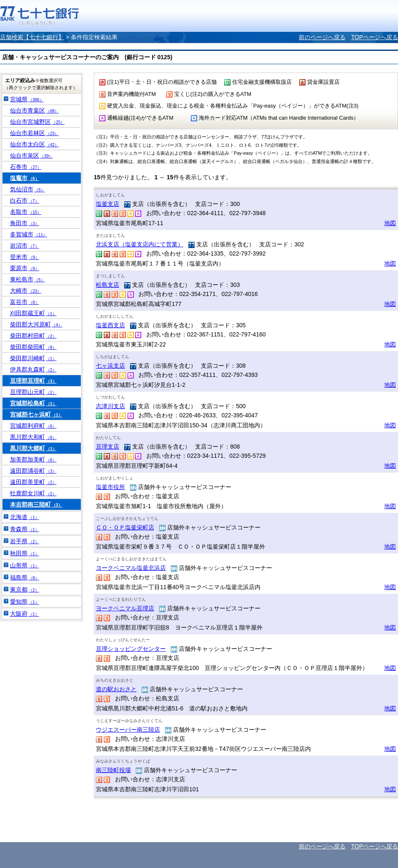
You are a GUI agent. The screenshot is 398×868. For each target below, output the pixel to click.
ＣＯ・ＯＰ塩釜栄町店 (125, 527)
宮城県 (27, 99)
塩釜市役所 (110, 487)
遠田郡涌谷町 (33, 471)
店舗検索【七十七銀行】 (32, 37)
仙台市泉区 (31, 156)
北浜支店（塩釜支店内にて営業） (140, 244)
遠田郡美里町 (33, 482)
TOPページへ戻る (374, 37)
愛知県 (25, 602)
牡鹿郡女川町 (33, 493)
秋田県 (25, 553)
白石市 (25, 201)
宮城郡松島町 (33, 403)
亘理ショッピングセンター (131, 649)
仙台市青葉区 (34, 110)
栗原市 (25, 268)
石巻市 (26, 167)
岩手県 (25, 541)
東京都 (25, 590)
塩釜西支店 (110, 325)
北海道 (25, 517)
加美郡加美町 (33, 459)
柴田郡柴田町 (33, 347)
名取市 (26, 212)
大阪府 (25, 614)
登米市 (25, 257)
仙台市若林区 (34, 133)
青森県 (25, 529)
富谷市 (25, 302)
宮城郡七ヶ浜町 (36, 414)
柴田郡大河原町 (36, 324)
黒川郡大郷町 (33, 448)
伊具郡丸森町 (33, 369)
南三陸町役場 (113, 770)
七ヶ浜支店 (110, 366)
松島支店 (108, 285)
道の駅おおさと (116, 689)
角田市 (25, 223)
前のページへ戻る (322, 37)
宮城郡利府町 (33, 426)
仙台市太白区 (34, 144)
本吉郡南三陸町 (36, 504)
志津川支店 (110, 406)
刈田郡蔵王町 (33, 313)
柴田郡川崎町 (33, 358)
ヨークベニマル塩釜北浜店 (131, 568)
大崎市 (26, 291)
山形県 (25, 565)
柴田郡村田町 (33, 336)
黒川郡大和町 (33, 437)
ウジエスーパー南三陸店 (128, 730)
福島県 (25, 577)
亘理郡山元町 (33, 392)
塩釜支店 (108, 204)
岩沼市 (25, 246)
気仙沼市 (28, 189)
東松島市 (28, 279)
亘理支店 (108, 447)
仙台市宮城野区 (37, 122)
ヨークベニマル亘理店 (125, 608)
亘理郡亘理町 (33, 381)
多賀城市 (29, 234)
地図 (390, 223)
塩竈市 (25, 178)
